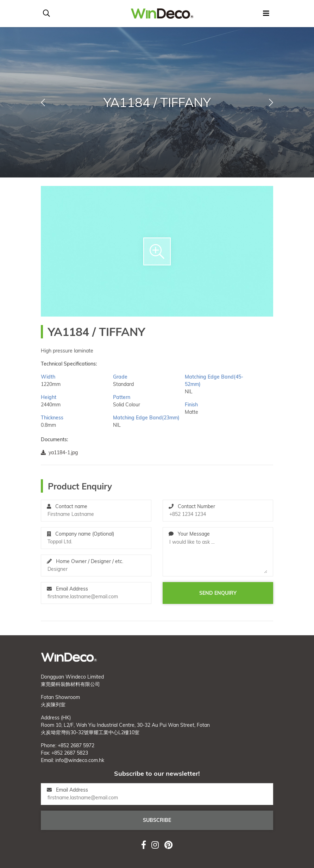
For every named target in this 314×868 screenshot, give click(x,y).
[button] (43, 102)
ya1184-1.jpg (59, 452)
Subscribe (157, 820)
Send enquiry (218, 593)
